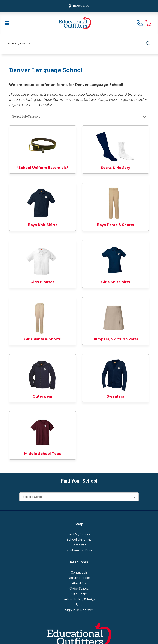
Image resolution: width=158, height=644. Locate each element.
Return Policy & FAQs (79, 599)
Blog (79, 605)
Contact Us (79, 572)
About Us (79, 583)
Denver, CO (78, 6)
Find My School (79, 534)
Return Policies (79, 578)
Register (87, 610)
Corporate (79, 545)
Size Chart (79, 594)
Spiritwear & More (79, 550)
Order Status (79, 589)
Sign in (70, 610)
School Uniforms (79, 540)
